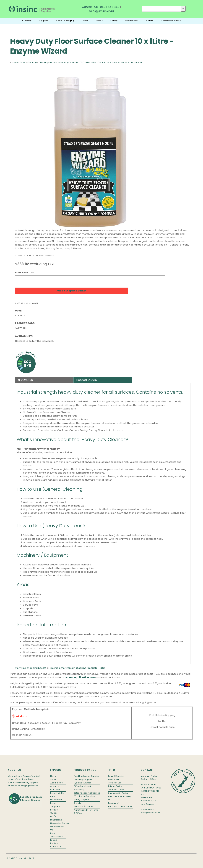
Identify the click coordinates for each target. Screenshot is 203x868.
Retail (99, 21)
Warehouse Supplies (84, 796)
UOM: (18, 311)
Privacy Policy (115, 786)
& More (150, 21)
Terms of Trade (116, 790)
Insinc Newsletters (56, 798)
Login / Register (55, 842)
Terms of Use (115, 783)
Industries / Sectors (83, 807)
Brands (77, 803)
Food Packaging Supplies (87, 776)
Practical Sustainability (120, 796)
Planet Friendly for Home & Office (86, 812)
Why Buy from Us (57, 828)
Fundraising (56, 820)
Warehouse (131, 21)
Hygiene (44, 21)
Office (85, 21)
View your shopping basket (31, 668)
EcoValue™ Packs (171, 21)
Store (23, 62)
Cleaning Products (48, 62)
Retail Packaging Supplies (87, 793)
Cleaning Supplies (83, 779)
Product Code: (25, 323)
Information (25, 380)
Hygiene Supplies (82, 783)
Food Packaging (65, 21)
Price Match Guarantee (120, 807)
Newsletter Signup (58, 823)
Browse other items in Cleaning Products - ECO (77, 668)
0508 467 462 (110, 7)
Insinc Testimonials (57, 835)
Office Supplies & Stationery (82, 788)
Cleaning (27, 21)
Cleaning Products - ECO (72, 62)
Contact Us (90, 7)
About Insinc (56, 783)
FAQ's (53, 816)
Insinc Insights (57, 793)
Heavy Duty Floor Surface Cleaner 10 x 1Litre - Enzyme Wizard (116, 62)
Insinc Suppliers (55, 805)
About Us (55, 786)
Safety (114, 21)
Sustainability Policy (118, 793)
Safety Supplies (81, 800)
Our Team (55, 790)
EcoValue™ (114, 803)
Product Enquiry (87, 380)
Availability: (24, 336)
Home (15, 62)
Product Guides (54, 811)
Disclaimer (114, 779)
